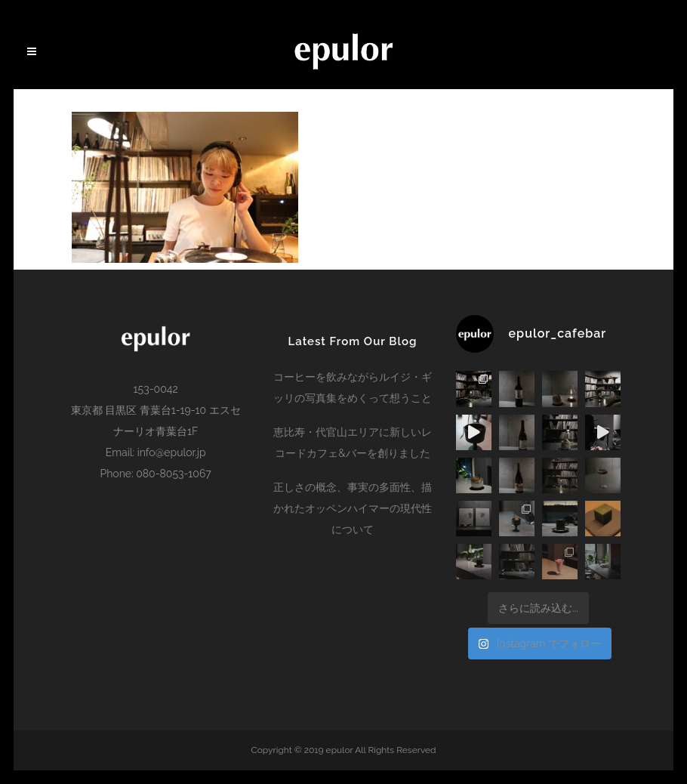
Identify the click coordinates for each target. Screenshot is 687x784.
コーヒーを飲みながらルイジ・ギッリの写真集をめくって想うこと (353, 387)
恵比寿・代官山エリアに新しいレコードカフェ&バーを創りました (353, 443)
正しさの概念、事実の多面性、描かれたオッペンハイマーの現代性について (353, 508)
